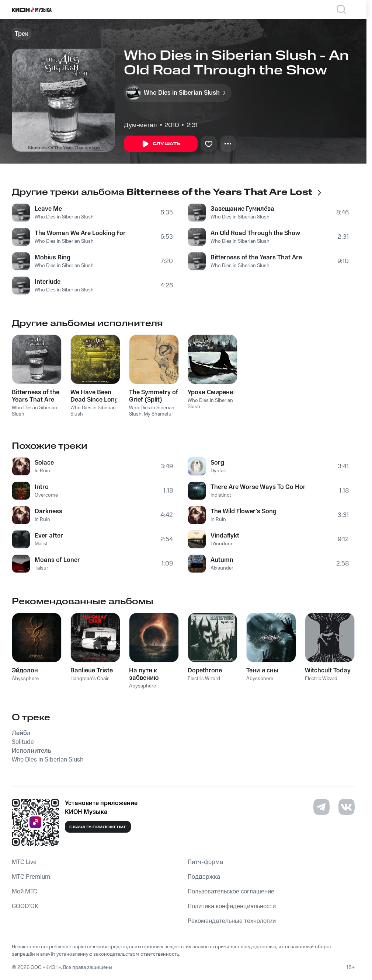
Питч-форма (205, 862)
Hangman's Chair (90, 679)
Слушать (161, 144)
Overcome (46, 495)
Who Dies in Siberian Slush (64, 217)
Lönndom (221, 544)
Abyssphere (25, 679)
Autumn (222, 560)
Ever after (49, 536)
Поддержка (204, 877)
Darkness (48, 511)
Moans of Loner (57, 560)
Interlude (48, 282)
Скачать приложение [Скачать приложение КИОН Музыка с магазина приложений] (98, 827)
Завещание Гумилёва (242, 209)
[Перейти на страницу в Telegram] (321, 807)
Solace (44, 463)
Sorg (217, 463)
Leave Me (48, 209)
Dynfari (218, 471)
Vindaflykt (225, 536)
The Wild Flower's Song (244, 511)
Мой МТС (25, 892)
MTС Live (24, 862)
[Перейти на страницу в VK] (347, 807)
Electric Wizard (204, 679)
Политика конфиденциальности (232, 906)
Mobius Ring (53, 258)
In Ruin (42, 471)
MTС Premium (31, 877)
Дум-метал (140, 125)
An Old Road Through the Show (255, 233)
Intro (42, 487)
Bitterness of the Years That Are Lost (257, 258)
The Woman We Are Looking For (80, 233)
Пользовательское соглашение (231, 892)
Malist (41, 544)
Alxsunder (222, 568)
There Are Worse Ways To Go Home (258, 487)
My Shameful (158, 414)
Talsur (41, 568)
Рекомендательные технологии (232, 921)
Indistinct (221, 495)
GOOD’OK (25, 906)
